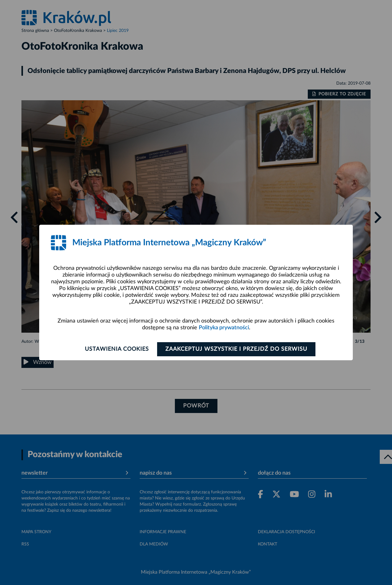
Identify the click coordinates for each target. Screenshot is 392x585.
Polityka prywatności (224, 328)
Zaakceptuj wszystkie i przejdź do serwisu (236, 349)
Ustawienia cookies (117, 349)
